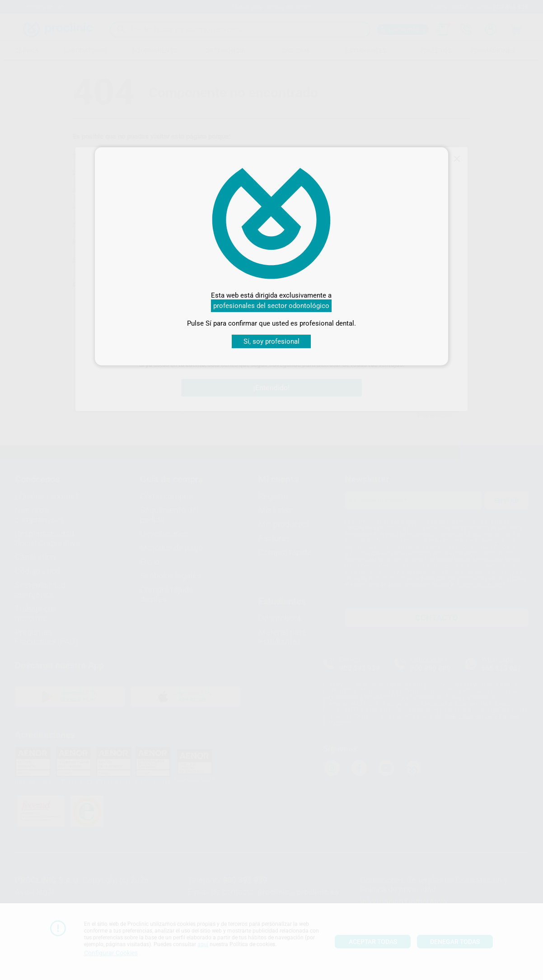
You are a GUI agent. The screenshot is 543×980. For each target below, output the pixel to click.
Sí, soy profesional (271, 341)
